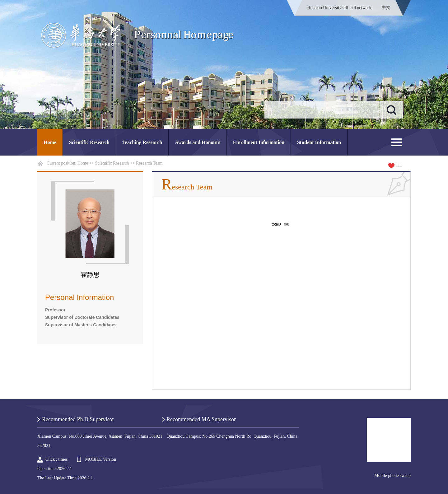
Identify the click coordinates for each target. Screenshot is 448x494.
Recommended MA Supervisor (201, 419)
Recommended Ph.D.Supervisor (78, 419)
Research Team (149, 163)
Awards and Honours (198, 142)
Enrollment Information (259, 142)
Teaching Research (142, 142)
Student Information (319, 142)
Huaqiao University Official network (339, 8)
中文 (386, 8)
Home (50, 142)
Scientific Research (89, 142)
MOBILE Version (101, 459)
